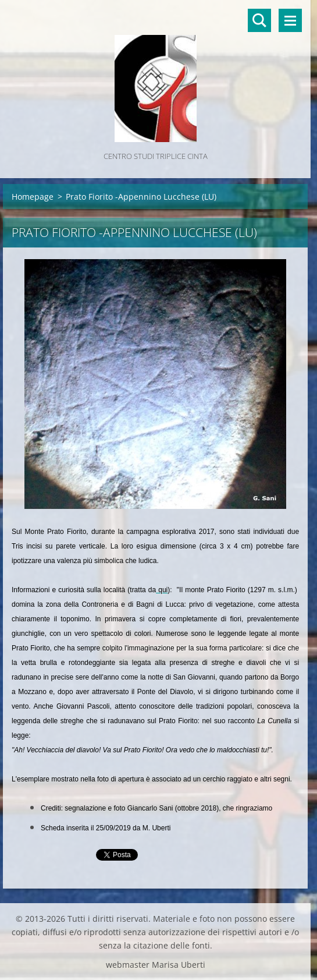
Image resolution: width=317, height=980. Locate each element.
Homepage (33, 197)
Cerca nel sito (259, 20)
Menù (290, 20)
